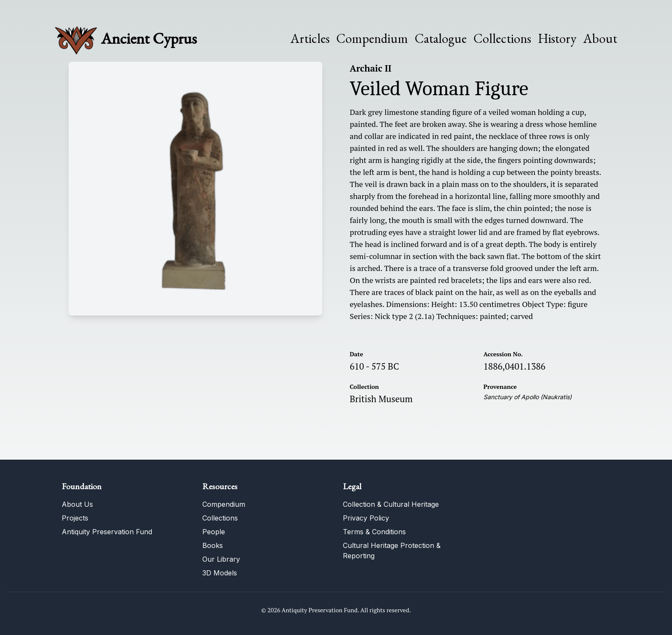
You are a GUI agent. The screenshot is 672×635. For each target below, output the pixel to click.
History (557, 38)
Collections (502, 39)
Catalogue (441, 39)
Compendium (372, 39)
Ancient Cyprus (149, 38)
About (600, 39)
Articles (310, 39)
